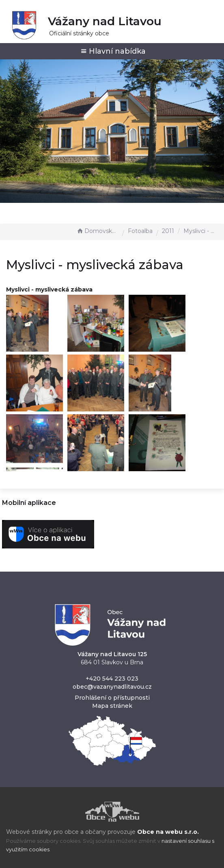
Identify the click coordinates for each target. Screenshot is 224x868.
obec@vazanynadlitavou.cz (112, 687)
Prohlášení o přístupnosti (112, 698)
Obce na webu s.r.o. (168, 832)
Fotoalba (140, 231)
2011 (168, 231)
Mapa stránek (112, 706)
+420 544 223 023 (112, 679)
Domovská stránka (97, 231)
